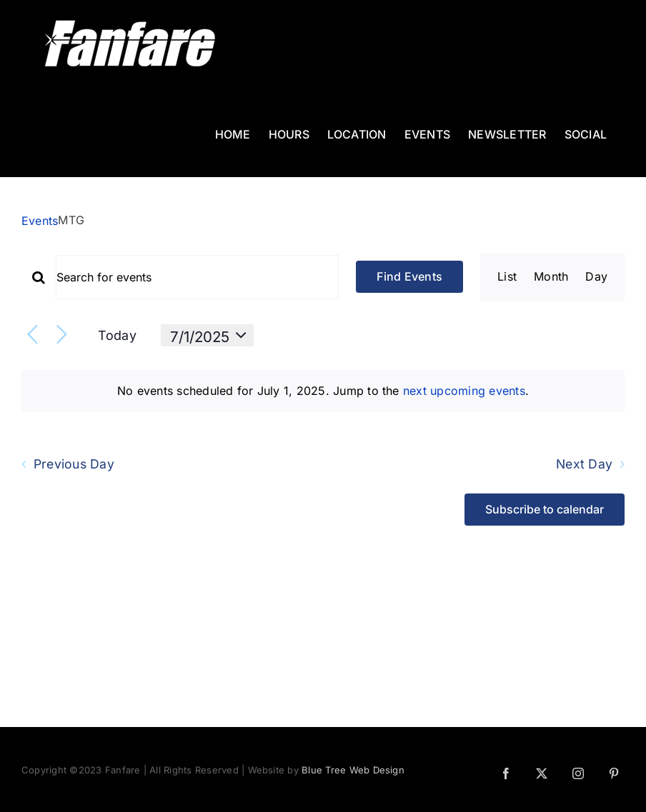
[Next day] (62, 335)
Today (117, 335)
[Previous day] (33, 335)
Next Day (584, 464)
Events (40, 221)
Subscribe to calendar (545, 510)
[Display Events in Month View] (551, 277)
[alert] (323, 391)
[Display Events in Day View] (596, 277)
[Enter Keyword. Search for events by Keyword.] (197, 277)
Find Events (409, 276)
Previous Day (74, 464)
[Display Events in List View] (507, 277)
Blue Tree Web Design (353, 770)
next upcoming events (464, 391)
